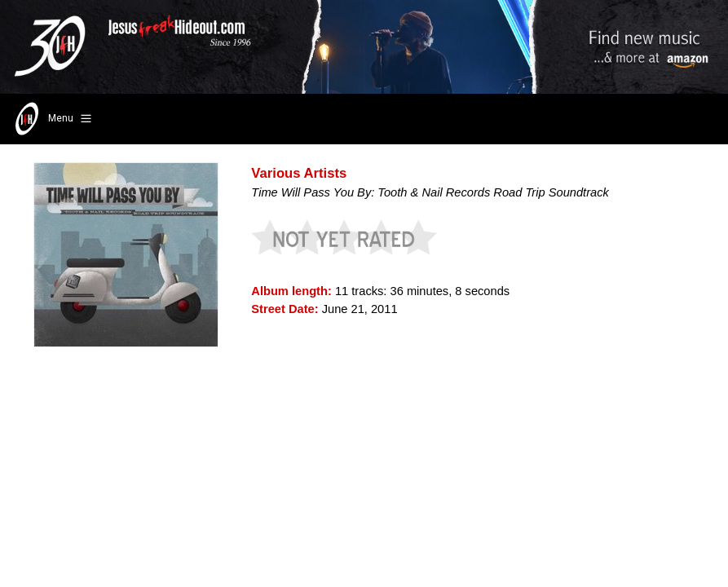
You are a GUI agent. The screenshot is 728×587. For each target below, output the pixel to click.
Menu (52, 119)
